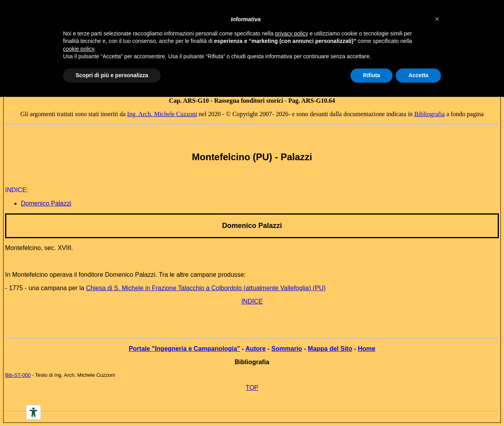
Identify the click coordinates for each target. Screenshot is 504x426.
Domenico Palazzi (252, 226)
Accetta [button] (418, 75)
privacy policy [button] (292, 33)
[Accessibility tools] (33, 412)
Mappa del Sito (330, 349)
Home (367, 349)
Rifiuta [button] (372, 75)
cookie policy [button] (79, 49)
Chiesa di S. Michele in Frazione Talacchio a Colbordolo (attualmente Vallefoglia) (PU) (206, 288)
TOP (252, 388)
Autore (256, 349)
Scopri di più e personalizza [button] (112, 75)
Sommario (287, 349)
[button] (437, 19)
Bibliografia (429, 114)
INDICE (252, 301)
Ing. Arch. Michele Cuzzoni (162, 114)
